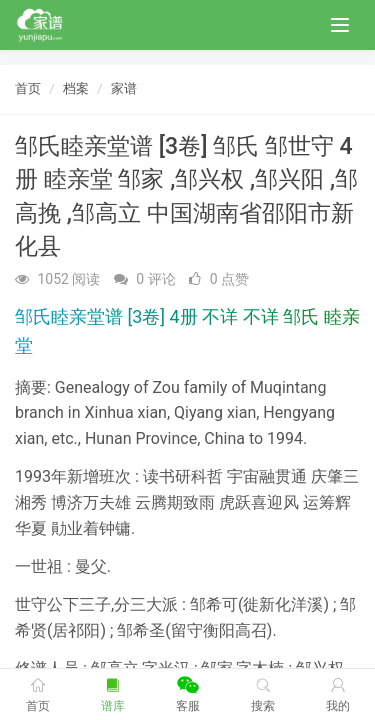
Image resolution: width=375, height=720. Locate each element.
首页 (28, 88)
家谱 (124, 88)
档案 (76, 88)
